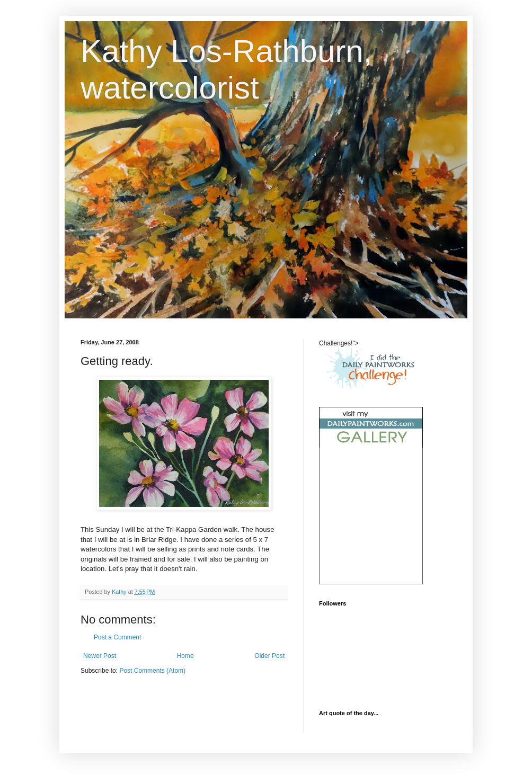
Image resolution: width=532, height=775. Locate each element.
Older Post (269, 656)
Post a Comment (117, 637)
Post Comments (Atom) (152, 671)
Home (185, 656)
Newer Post (100, 656)
